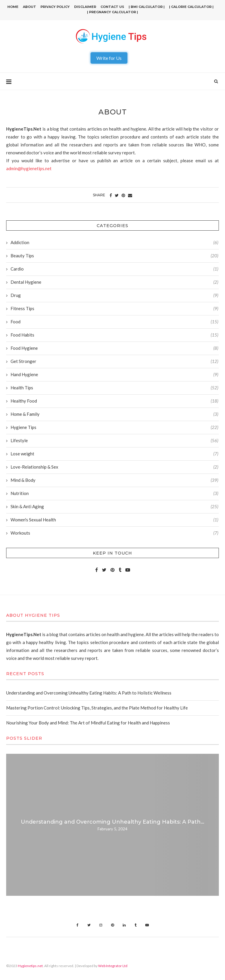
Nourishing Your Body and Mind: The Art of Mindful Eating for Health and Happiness (88, 723)
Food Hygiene (114, 348)
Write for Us (109, 58)
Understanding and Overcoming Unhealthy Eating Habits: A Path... (112, 822)
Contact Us (112, 7)
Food (114, 322)
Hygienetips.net (30, 966)
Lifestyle (114, 441)
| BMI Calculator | (147, 7)
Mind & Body (114, 480)
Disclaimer (85, 7)
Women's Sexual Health (114, 520)
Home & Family (114, 414)
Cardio (114, 269)
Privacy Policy (55, 7)
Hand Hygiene (114, 375)
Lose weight (114, 454)
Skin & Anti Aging (114, 507)
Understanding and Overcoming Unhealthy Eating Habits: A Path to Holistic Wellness (89, 693)
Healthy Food (114, 401)
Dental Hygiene (114, 282)
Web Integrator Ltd (113, 966)
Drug (114, 295)
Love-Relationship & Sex (114, 467)
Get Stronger (114, 361)
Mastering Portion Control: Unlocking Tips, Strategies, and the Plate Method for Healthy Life (97, 708)
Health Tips (114, 388)
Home (13, 7)
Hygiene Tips (114, 427)
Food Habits (114, 335)
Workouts (114, 533)
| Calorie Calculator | (191, 7)
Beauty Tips (114, 256)
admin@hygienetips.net (29, 168)
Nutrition (114, 493)
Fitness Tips (114, 309)
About (29, 7)
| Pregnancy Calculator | (112, 12)
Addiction (114, 243)
